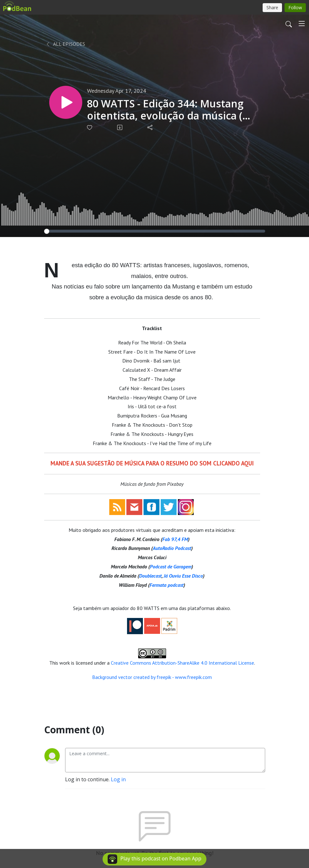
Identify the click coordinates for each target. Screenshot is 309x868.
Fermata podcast (167, 585)
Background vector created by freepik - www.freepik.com (152, 677)
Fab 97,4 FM (175, 539)
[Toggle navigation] (302, 24)
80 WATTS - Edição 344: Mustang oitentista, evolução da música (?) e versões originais (169, 110)
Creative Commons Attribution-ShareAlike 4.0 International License (182, 663)
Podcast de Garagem (171, 566)
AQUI (247, 463)
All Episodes (65, 44)
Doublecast (150, 576)
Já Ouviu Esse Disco (183, 576)
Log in (118, 779)
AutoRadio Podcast (172, 548)
